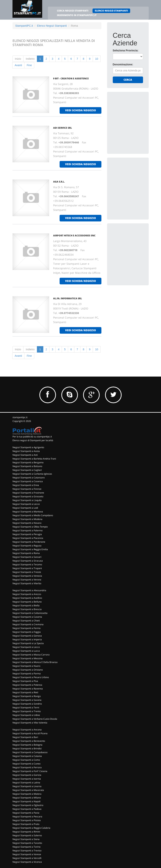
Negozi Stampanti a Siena (26, 839)
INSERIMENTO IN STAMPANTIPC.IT (77, 15)
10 (97, 59)
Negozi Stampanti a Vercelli (27, 858)
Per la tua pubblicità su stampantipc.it (32, 437)
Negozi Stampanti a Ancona (27, 730)
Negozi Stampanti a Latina (26, 783)
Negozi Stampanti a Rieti (25, 692)
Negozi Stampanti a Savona (27, 700)
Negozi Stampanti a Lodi (25, 508)
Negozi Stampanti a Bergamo (28, 462)
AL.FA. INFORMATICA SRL (68, 298)
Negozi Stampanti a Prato (26, 824)
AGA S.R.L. (59, 182)
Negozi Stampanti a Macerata (28, 790)
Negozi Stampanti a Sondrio (27, 704)
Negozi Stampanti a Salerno (27, 835)
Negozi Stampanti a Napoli (26, 801)
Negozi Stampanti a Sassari (27, 557)
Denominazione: (123, 64)
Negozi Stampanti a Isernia (27, 779)
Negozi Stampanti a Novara (27, 523)
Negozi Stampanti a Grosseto (28, 496)
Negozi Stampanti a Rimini (26, 832)
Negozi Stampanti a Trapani (27, 568)
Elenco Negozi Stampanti (52, 26)
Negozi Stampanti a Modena (27, 519)
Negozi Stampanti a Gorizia (27, 775)
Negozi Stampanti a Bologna (27, 745)
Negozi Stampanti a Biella (26, 605)
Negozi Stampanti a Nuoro (26, 666)
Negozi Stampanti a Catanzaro (29, 478)
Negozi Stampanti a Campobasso (30, 752)
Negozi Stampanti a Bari (25, 737)
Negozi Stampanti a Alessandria (29, 590)
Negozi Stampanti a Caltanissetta (30, 613)
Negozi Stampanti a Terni (26, 707)
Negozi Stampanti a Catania (27, 756)
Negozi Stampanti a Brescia (27, 609)
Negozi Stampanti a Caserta (27, 617)
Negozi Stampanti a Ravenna (28, 689)
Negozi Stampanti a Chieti (26, 621)
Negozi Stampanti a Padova (27, 809)
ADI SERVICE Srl (63, 128)
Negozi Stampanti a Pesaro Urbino (31, 677)
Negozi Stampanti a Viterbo (27, 583)
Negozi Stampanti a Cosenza (28, 481)
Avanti (18, 65)
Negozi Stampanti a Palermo (28, 530)
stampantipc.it (20, 417)
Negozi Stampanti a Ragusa (27, 546)
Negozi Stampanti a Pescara (27, 817)
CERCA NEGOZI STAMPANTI (73, 11)
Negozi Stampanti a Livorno (27, 786)
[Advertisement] (137, 121)
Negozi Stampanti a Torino (26, 847)
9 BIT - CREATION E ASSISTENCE (71, 79)
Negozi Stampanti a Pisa (25, 681)
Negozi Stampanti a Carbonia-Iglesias (32, 474)
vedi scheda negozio (80, 110)
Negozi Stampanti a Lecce (26, 504)
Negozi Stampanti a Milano (27, 798)
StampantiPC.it (24, 26)
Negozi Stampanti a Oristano (28, 670)
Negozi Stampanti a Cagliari (27, 470)
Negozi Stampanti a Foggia (27, 632)
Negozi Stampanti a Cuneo (26, 764)
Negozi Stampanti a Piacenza (28, 538)
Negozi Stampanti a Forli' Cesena (30, 771)
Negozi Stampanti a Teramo (27, 564)
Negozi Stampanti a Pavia (26, 813)
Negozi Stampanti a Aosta (26, 451)
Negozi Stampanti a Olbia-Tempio (30, 527)
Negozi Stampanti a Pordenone (29, 542)
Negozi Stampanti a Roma (26, 553)
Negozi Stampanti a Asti (25, 455)
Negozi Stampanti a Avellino (27, 598)
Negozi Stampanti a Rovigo (27, 696)
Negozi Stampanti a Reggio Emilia (30, 549)
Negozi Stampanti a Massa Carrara (31, 655)
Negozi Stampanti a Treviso (27, 851)
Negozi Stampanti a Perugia (27, 534)
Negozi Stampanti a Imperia (27, 639)
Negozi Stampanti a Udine (26, 715)
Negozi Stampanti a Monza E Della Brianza (35, 662)
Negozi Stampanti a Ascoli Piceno (30, 733)
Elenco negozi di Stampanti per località (33, 440)
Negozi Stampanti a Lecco (26, 647)
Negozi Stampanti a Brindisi (27, 748)
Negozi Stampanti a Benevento (29, 741)
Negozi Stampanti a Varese (27, 854)
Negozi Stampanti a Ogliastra (28, 805)
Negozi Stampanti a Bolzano (27, 466)
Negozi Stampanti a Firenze (27, 489)
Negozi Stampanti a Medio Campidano (33, 515)
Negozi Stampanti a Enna (26, 485)
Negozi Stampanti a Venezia (27, 576)
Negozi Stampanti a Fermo (26, 628)
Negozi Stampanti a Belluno (27, 602)
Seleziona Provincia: (126, 50)
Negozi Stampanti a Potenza (27, 685)
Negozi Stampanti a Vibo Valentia (30, 723)
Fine (29, 65)
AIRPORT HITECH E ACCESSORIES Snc (74, 236)
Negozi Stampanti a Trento (27, 711)
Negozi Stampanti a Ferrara (27, 767)
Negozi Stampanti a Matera (27, 794)
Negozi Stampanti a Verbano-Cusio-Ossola (35, 719)
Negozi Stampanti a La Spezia (28, 643)
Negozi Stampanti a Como (26, 760)
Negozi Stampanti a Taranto (27, 843)
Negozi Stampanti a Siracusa (28, 561)
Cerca (128, 80)
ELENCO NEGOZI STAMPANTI (111, 11)
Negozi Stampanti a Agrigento (28, 447)
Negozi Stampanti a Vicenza (27, 862)
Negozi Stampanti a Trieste (27, 572)
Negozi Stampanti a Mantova (28, 512)
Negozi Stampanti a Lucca (26, 651)
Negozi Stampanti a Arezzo (27, 594)
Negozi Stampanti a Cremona (28, 624)
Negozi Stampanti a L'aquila (27, 500)
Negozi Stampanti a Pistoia (27, 820)
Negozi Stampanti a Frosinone (28, 493)
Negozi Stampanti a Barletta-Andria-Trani (34, 459)
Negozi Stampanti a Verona (27, 580)
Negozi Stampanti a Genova (27, 636)
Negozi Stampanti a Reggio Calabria (31, 828)
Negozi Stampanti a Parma (27, 673)
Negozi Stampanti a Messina (28, 658)
